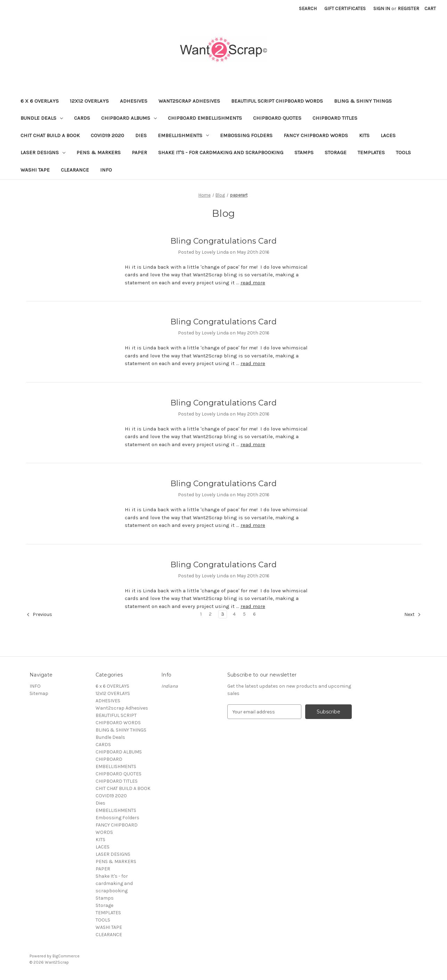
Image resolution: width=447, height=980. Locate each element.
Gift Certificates (345, 9)
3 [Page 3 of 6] (223, 614)
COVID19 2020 (107, 135)
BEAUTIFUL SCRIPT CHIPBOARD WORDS (277, 101)
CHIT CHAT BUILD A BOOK (50, 135)
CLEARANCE (75, 170)
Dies (141, 135)
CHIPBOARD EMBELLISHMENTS (205, 118)
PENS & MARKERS (99, 152)
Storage (336, 152)
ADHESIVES (134, 101)
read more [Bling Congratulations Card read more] (253, 283)
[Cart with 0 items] (430, 9)
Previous (39, 615)
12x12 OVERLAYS (89, 101)
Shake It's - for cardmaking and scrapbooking (221, 152)
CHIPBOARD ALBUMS (129, 118)
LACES (388, 135)
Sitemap (39, 693)
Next (413, 615)
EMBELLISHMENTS (183, 135)
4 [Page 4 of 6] (234, 614)
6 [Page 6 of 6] (254, 614)
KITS (364, 135)
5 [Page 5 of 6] (244, 614)
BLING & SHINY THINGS (363, 101)
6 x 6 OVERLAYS (40, 101)
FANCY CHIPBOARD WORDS (316, 135)
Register (408, 9)
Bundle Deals (42, 118)
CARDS (82, 118)
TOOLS (403, 152)
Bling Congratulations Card (224, 241)
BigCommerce (66, 956)
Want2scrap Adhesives (189, 101)
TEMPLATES (371, 152)
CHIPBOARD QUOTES (277, 118)
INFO (106, 170)
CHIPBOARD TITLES (335, 118)
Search (308, 9)
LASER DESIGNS (43, 152)
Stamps (304, 152)
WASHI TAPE (35, 170)
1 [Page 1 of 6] (201, 614)
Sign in (382, 9)
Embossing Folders (246, 135)
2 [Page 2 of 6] (210, 614)
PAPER (139, 152)
